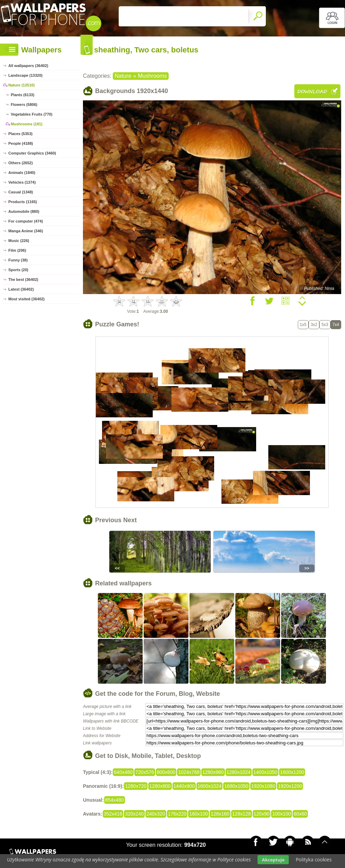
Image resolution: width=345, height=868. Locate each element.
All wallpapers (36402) (28, 66)
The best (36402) (23, 279)
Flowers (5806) (24, 105)
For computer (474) (26, 221)
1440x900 (184, 786)
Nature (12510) (22, 85)
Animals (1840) (22, 173)
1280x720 (136, 786)
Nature (123, 76)
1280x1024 (239, 772)
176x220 (177, 814)
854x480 (115, 800)
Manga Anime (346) (26, 231)
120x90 (262, 814)
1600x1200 (292, 772)
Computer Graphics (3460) (32, 153)
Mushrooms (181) (27, 124)
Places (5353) (20, 134)
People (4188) (21, 143)
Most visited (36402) (27, 299)
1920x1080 (263, 786)
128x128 (242, 814)
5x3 (325, 325)
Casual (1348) (21, 192)
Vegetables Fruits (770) (32, 114)
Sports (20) (18, 270)
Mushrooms (152, 76)
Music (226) (19, 241)
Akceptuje (273, 860)
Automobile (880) (24, 211)
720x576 (145, 772)
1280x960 (213, 772)
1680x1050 (236, 786)
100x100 (281, 814)
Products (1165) (23, 202)
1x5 (303, 325)
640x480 (123, 772)
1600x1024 (209, 786)
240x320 (156, 814)
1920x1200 (290, 786)
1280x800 (160, 786)
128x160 (220, 814)
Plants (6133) (23, 95)
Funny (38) (18, 260)
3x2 (314, 325)
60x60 (300, 814)
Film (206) (17, 250)
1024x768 (189, 772)
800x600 (166, 772)
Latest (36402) (21, 289)
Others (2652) (20, 163)
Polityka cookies (314, 859)
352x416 (113, 814)
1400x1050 (265, 772)
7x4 (336, 325)
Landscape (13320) (25, 75)
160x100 (199, 814)
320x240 (134, 814)
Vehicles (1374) (22, 182)
